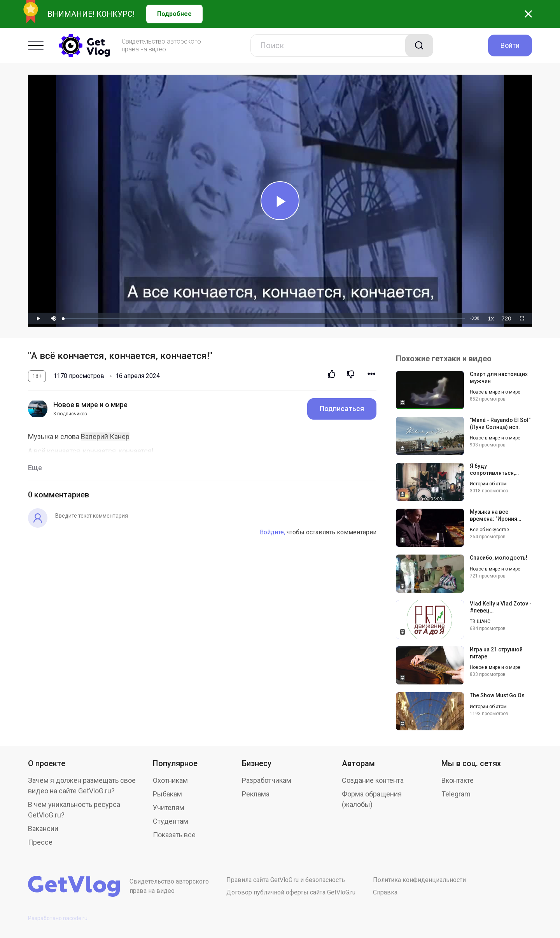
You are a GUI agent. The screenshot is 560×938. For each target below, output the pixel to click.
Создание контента (373, 780)
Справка (385, 892)
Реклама (256, 794)
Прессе (40, 842)
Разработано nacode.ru (58, 918)
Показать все (174, 835)
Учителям (169, 808)
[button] (54, 318)
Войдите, (272, 532)
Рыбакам (167, 794)
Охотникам (170, 780)
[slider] (264, 319)
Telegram (456, 794)
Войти (510, 45)
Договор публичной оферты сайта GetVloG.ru (291, 892)
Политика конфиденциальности (419, 880)
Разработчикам (267, 780)
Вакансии (43, 829)
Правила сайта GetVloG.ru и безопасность (286, 880)
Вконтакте (458, 780)
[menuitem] (491, 318)
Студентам (171, 821)
